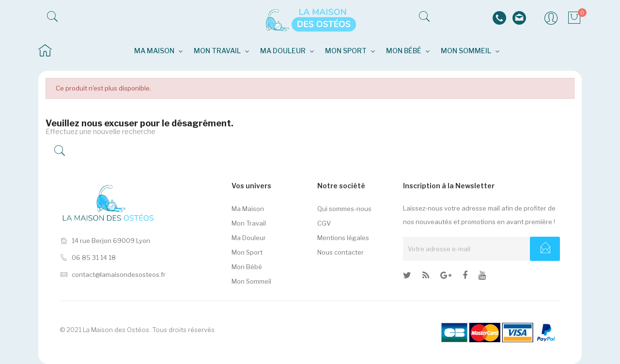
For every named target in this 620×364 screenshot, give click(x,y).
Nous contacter (341, 252)
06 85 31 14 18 (88, 258)
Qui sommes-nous (344, 209)
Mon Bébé (247, 267)
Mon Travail (249, 223)
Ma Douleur (249, 238)
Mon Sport (247, 252)
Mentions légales (343, 238)
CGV (324, 223)
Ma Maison (248, 209)
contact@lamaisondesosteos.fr (113, 274)
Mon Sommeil (251, 281)
